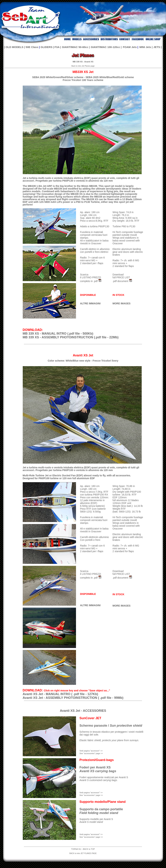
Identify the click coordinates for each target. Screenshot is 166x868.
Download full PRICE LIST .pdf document (121, 278)
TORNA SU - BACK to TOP (83, 849)
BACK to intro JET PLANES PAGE (83, 853)
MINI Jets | (146, 47)
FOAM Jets (130, 47)
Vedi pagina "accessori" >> (91, 793)
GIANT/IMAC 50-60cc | (76, 47)
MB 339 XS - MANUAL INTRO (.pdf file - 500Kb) (58, 334)
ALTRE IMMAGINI (90, 303)
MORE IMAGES (122, 303)
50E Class (32, 47)
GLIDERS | (47, 47)
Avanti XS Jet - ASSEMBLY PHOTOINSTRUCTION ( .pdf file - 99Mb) (73, 698)
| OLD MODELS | (14, 47)
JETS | (157, 47)
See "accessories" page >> (91, 795)
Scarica (84, 275)
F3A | (58, 47)
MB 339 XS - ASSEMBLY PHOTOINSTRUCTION (58, 337)
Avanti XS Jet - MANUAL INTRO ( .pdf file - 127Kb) (60, 694)
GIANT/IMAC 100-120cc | (106, 47)
